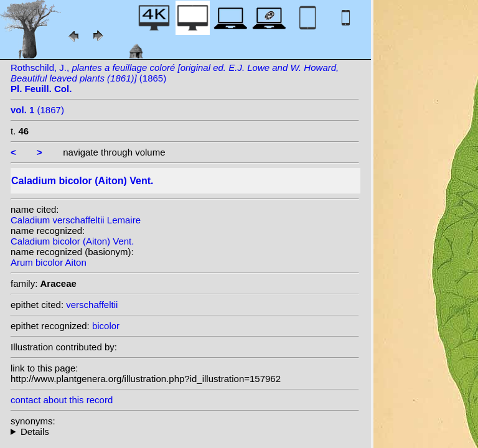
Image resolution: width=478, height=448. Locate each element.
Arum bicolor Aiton (49, 262)
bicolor (106, 326)
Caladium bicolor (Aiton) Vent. (72, 241)
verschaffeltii (92, 305)
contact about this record (62, 400)
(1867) (37, 110)
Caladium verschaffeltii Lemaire (76, 220)
